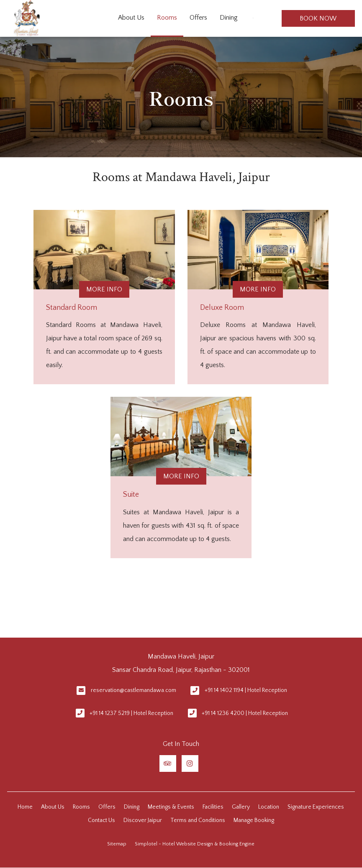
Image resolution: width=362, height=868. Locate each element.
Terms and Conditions (198, 820)
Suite (131, 495)
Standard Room (72, 308)
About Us (131, 18)
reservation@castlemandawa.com (134, 690)
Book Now (318, 18)
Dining (229, 18)
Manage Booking (254, 820)
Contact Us (101, 820)
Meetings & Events (171, 807)
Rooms (167, 18)
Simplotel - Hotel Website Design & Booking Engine (195, 844)
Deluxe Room (222, 308)
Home (25, 807)
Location (269, 807)
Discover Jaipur (143, 820)
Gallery (241, 807)
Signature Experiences (316, 807)
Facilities (213, 807)
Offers (198, 18)
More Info (104, 289)
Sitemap (117, 844)
